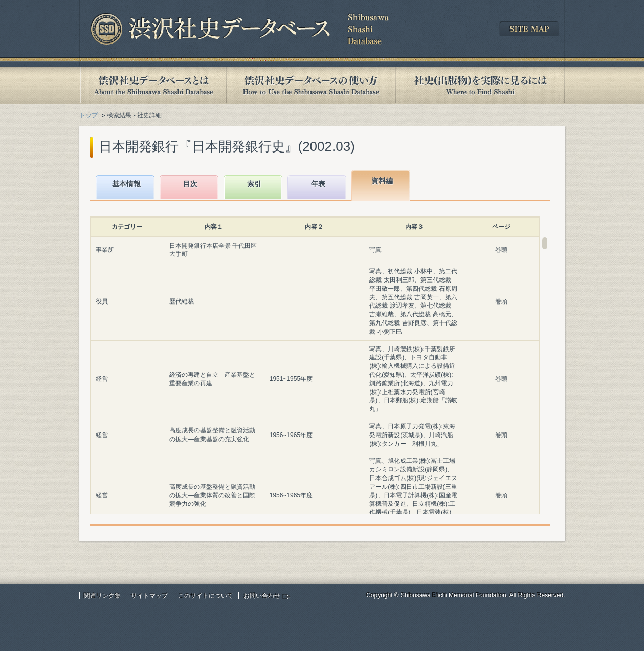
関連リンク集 (102, 596)
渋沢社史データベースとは (153, 85)
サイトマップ (149, 596)
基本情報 (126, 184)
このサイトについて (206, 596)
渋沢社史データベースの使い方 (311, 85)
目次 (190, 184)
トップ (88, 115)
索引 (254, 184)
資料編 (382, 181)
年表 (318, 184)
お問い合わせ (262, 596)
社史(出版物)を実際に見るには (480, 85)
